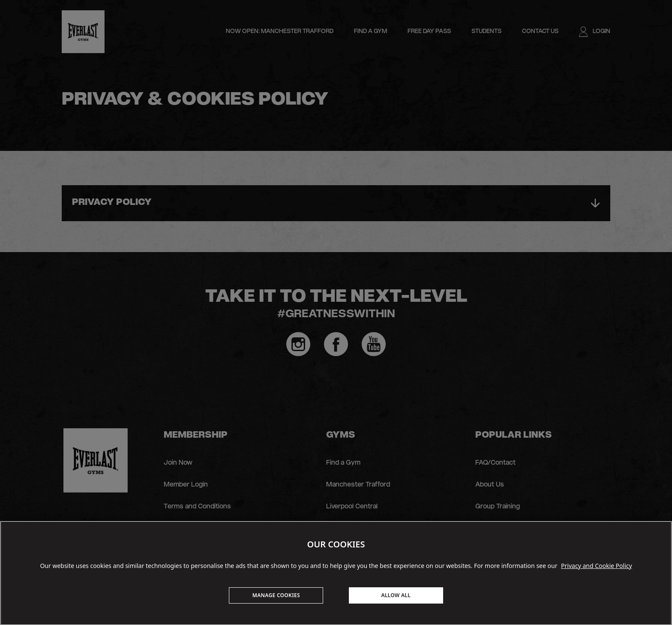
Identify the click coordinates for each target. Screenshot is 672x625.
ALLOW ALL (396, 595)
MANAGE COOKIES (276, 595)
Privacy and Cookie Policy (597, 566)
